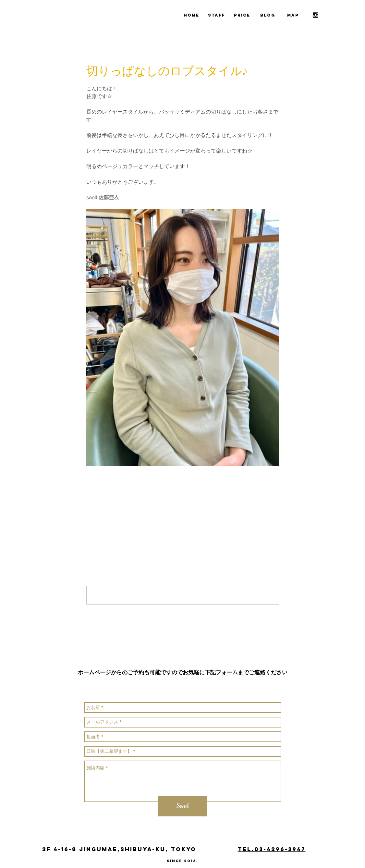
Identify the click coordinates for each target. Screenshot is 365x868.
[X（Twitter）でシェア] (105, 507)
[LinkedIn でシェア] (121, 507)
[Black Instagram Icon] (316, 15)
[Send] (183, 806)
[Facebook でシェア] (89, 507)
